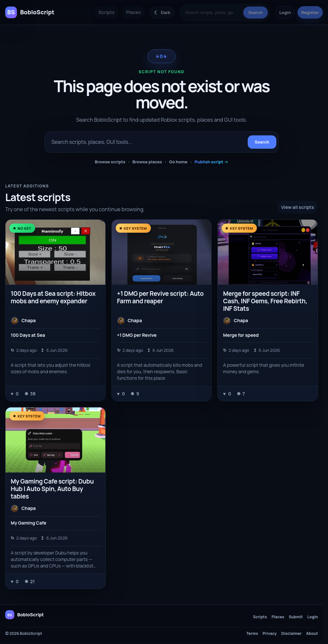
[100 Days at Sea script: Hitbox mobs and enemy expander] (55, 252)
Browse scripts (110, 162)
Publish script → (211, 162)
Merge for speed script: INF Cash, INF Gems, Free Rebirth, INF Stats (265, 301)
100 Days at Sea (28, 335)
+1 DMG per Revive (137, 335)
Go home (178, 162)
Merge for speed (241, 335)
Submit (296, 617)
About (312, 634)
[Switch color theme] (162, 13)
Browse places (147, 162)
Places (133, 12)
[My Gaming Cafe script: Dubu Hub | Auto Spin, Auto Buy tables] (55, 440)
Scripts (106, 12)
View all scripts (298, 207)
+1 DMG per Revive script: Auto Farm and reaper (160, 297)
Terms (252, 634)
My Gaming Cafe (28, 523)
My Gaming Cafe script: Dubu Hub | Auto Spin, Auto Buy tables (52, 489)
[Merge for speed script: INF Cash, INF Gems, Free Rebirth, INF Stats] (268, 252)
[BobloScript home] (25, 615)
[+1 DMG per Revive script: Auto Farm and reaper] (162, 252)
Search (256, 13)
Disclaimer (291, 634)
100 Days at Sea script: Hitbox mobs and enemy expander (53, 297)
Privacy (270, 634)
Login (285, 12)
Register (310, 12)
